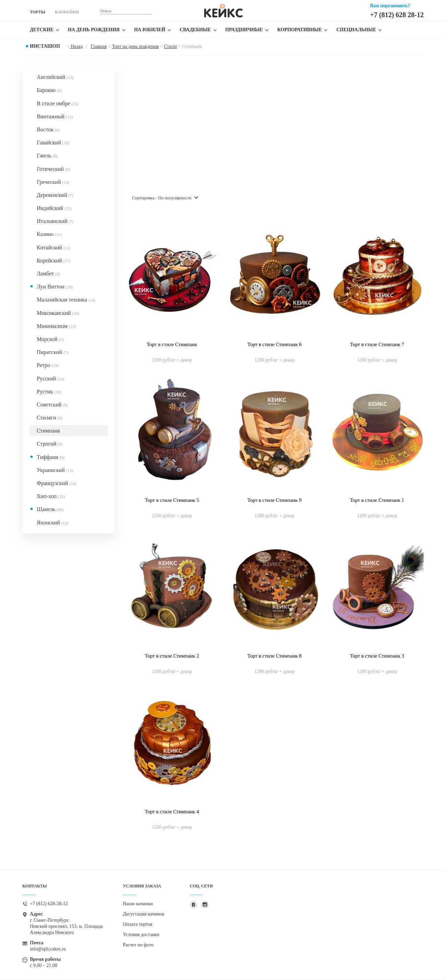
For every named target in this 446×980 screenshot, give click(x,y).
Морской (50, 339)
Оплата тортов (138, 924)
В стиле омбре (57, 103)
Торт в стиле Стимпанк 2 (172, 656)
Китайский (54, 247)
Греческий (53, 182)
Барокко (49, 90)
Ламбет (48, 274)
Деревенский (55, 195)
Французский (56, 483)
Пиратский (52, 352)
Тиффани (51, 457)
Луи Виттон (55, 287)
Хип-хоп (51, 496)
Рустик (49, 392)
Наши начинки (138, 904)
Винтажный (55, 116)
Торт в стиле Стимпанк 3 (377, 656)
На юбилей (150, 30)
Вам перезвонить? (390, 6)
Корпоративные (300, 30)
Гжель (47, 156)
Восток (48, 129)
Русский (50, 379)
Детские (42, 30)
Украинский (55, 470)
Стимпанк (52, 431)
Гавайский (53, 143)
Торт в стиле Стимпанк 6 (274, 344)
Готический (53, 169)
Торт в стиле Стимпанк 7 (377, 344)
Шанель (50, 509)
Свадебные (195, 30)
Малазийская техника (66, 300)
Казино (49, 234)
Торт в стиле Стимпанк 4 (172, 812)
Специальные (356, 30)
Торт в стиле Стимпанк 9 (274, 500)
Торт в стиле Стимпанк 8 (274, 656)
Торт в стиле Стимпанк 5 (172, 500)
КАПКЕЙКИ (67, 12)
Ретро (48, 365)
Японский (52, 523)
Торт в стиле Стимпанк (172, 344)
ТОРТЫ (37, 12)
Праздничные (244, 30)
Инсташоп (45, 46)
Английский (55, 77)
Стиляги (49, 418)
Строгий (50, 444)
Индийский (54, 208)
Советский (52, 405)
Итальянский (55, 221)
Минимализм (56, 326)
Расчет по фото (138, 945)
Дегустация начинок (144, 914)
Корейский (54, 261)
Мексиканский (58, 313)
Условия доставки (141, 935)
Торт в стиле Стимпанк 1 (377, 500)
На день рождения (94, 30)
